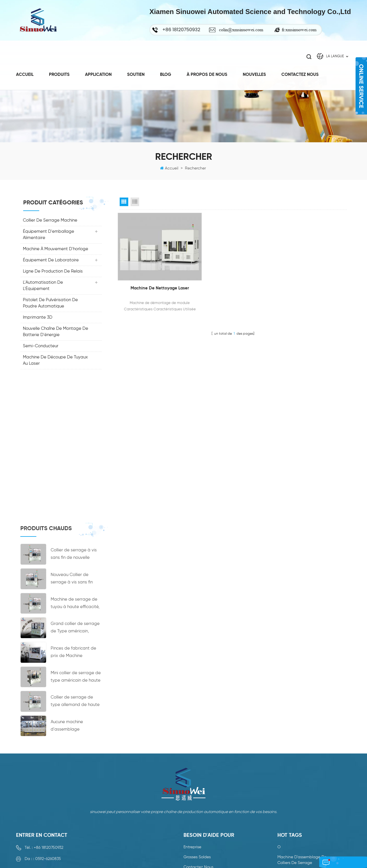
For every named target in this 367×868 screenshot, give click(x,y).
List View (135, 203)
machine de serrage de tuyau (305, 825)
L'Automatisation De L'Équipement (43, 286)
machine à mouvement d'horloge (56, 250)
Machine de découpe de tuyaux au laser (56, 361)
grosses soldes (197, 727)
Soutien (136, 73)
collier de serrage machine (50, 221)
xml (187, 777)
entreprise (192, 717)
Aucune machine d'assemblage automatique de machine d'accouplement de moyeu (76, 582)
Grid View (124, 203)
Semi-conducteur (41, 347)
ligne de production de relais (53, 272)
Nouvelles (254, 73)
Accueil (25, 73)
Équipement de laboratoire (51, 261)
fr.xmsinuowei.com (299, 30)
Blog (166, 73)
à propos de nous (207, 73)
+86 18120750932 (49, 717)
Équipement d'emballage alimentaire (49, 235)
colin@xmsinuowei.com (241, 30)
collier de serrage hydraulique (306, 835)
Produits (59, 73)
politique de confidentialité (208, 787)
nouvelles (192, 747)
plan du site (195, 767)
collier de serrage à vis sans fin (307, 784)
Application (98, 73)
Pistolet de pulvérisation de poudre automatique (51, 304)
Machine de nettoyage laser (154, 281)
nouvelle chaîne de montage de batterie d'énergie (56, 333)
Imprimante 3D (38, 318)
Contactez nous (300, 73)
